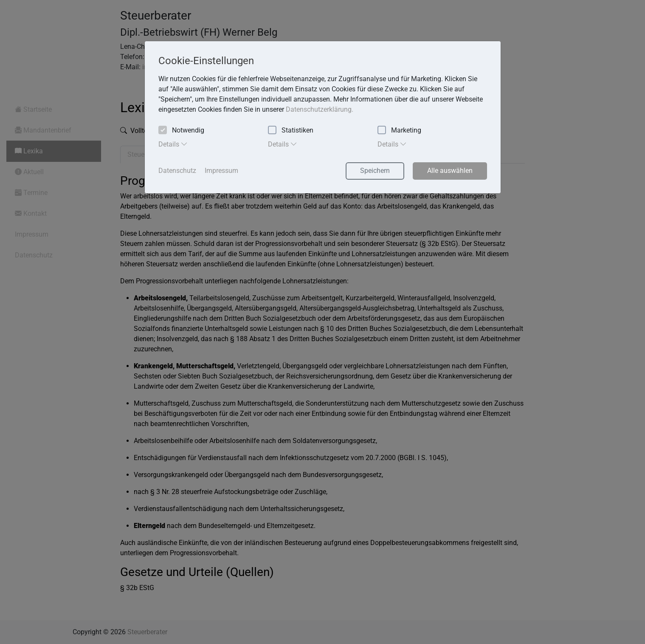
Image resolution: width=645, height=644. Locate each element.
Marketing (399, 131)
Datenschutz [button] (177, 171)
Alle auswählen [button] (450, 171)
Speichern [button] (375, 171)
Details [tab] (173, 144)
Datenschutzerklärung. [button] (320, 109)
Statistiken (291, 131)
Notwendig (181, 131)
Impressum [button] (221, 171)
